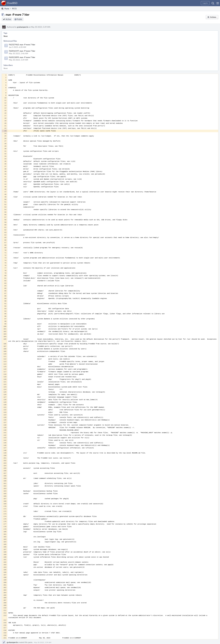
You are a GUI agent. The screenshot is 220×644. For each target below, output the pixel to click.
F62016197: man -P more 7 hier (22, 51)
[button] (218, 3)
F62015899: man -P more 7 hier (22, 57)
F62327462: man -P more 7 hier (22, 45)
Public (20, 19)
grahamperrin (23, 27)
